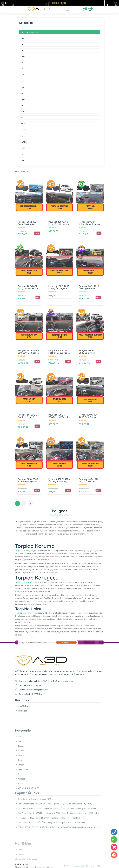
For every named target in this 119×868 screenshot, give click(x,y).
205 (22, 154)
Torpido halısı (21, 613)
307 (22, 75)
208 (22, 51)
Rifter (23, 124)
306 (22, 69)
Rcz (22, 118)
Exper (23, 136)
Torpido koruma (22, 551)
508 (22, 105)
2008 (23, 148)
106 (22, 160)
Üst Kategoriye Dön (29, 32)
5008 (23, 99)
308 (22, 81)
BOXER (24, 142)
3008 (23, 57)
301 (22, 63)
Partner (24, 112)
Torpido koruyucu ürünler (26, 582)
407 (22, 93)
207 (22, 45)
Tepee (23, 130)
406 (22, 87)
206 (22, 38)
